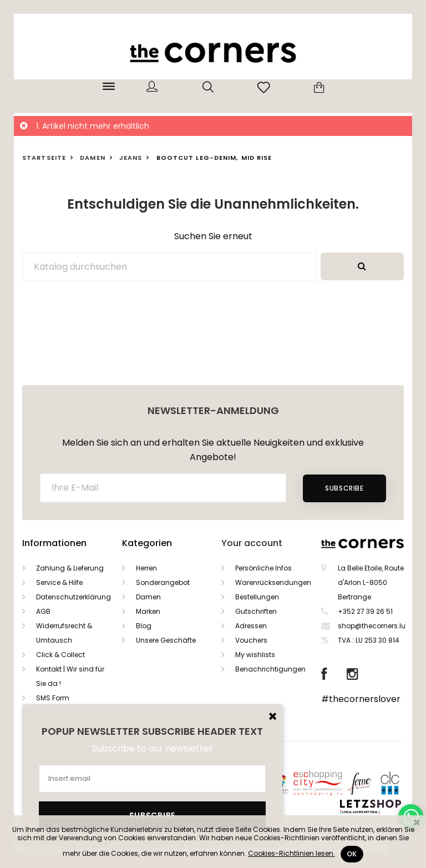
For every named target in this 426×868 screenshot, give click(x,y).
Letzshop (384, 804)
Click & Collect (60, 655)
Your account (252, 543)
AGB (43, 611)
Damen (148, 597)
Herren (146, 568)
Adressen (251, 626)
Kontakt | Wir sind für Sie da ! (70, 676)
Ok (352, 854)
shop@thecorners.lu (372, 626)
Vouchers (251, 640)
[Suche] (169, 267)
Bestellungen (257, 597)
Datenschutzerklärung (73, 597)
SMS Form (53, 698)
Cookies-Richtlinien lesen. (291, 853)
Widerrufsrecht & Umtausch (64, 633)
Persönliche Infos (263, 568)
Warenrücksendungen (273, 582)
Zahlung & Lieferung (70, 568)
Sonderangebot (163, 582)
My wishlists (255, 655)
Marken (148, 611)
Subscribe (344, 488)
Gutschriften (256, 611)
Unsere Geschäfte (166, 640)
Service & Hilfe (59, 582)
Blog (144, 626)
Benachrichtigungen (270, 669)
